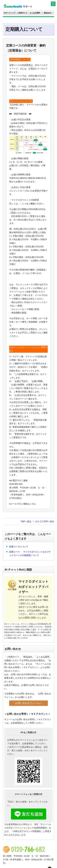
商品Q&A (47, 13)
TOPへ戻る (26, 521)
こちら (23, 204)
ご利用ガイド (22, 13)
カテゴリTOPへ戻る (45, 521)
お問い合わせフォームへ (29, 703)
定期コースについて (19, 547)
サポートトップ (9, 13)
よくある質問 (35, 13)
